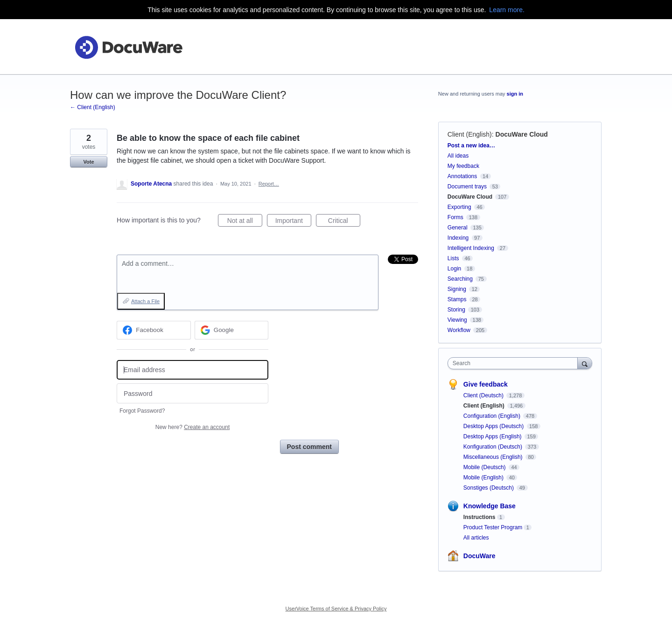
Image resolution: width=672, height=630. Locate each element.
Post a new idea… (471, 145)
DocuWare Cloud (522, 134)
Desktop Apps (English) (493, 436)
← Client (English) (93, 107)
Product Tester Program (493, 527)
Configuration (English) (493, 416)
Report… (269, 184)
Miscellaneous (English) (494, 457)
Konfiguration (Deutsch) (493, 447)
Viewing (457, 320)
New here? (192, 427)
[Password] (192, 393)
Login (454, 269)
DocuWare (479, 556)
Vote (88, 162)
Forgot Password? (142, 411)
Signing (457, 289)
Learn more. (507, 10)
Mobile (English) (484, 478)
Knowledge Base (490, 506)
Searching (460, 279)
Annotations (462, 176)
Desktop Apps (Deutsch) (494, 426)
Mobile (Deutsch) (485, 467)
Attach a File (145, 301)
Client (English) (470, 134)
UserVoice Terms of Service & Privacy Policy (336, 609)
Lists (453, 258)
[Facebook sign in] (154, 330)
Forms (455, 217)
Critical (344, 222)
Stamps (457, 299)
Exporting (459, 207)
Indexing (458, 238)
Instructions (479, 517)
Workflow (459, 330)
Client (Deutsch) (484, 395)
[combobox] (515, 363)
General (458, 228)
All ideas (458, 156)
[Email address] (192, 370)
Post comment (309, 447)
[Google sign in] (232, 330)
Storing (456, 310)
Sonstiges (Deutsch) (489, 488)
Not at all (245, 222)
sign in (515, 94)
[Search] (585, 363)
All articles (476, 538)
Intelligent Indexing (471, 248)
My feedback (463, 166)
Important (293, 222)
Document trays (467, 187)
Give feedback (486, 384)
